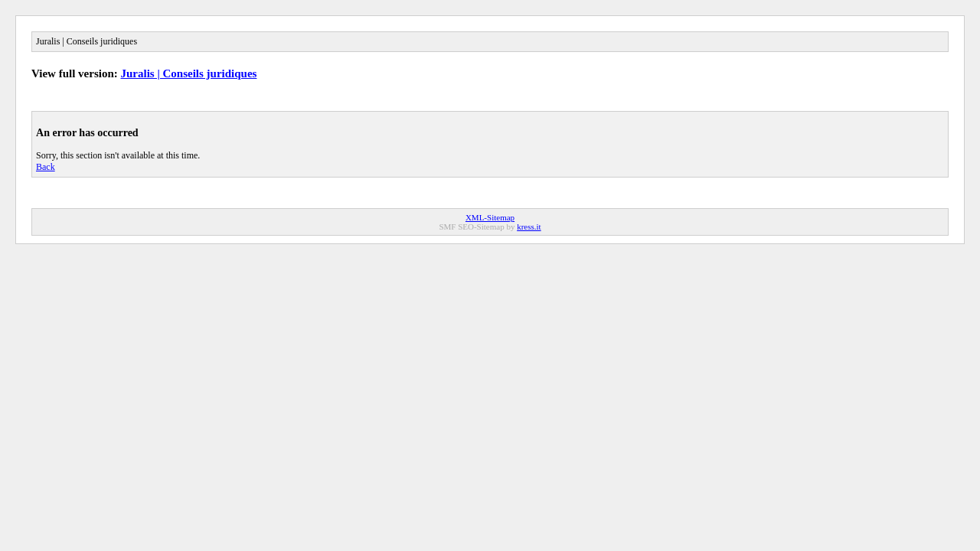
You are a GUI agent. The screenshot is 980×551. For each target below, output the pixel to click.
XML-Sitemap (490, 217)
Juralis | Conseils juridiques (189, 73)
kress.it (529, 227)
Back (46, 167)
